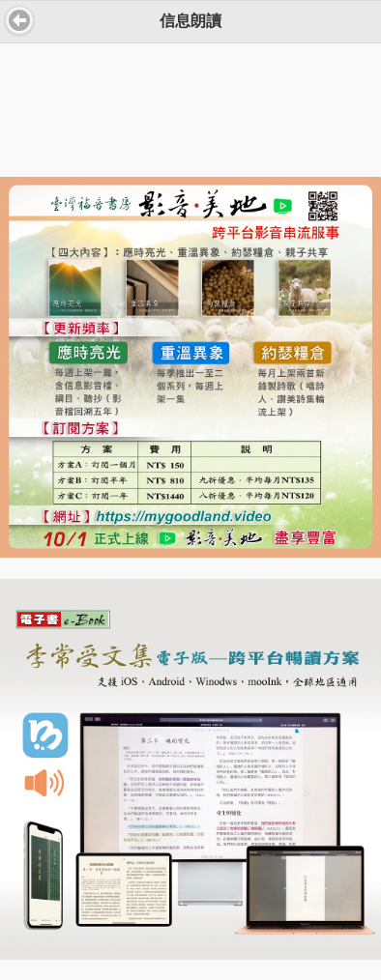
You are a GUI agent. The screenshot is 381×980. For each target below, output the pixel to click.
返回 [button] (19, 20)
